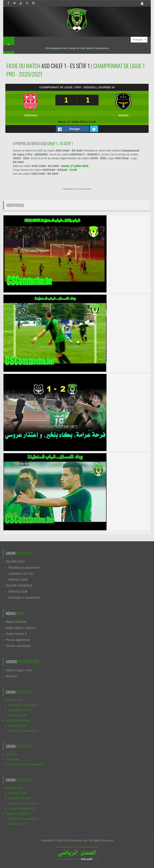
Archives (12, 676)
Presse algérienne (18, 640)
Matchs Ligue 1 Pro (19, 670)
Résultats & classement (24, 568)
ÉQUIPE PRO (15, 562)
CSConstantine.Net (82, 189)
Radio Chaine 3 (16, 634)
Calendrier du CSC (21, 574)
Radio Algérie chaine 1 (21, 628)
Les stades (13, 759)
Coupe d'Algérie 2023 (22, 809)
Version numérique (18, 646)
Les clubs (12, 754)
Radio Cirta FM (16, 622)
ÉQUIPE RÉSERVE (19, 586)
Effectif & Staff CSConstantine (24, 764)
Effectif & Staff (18, 580)
